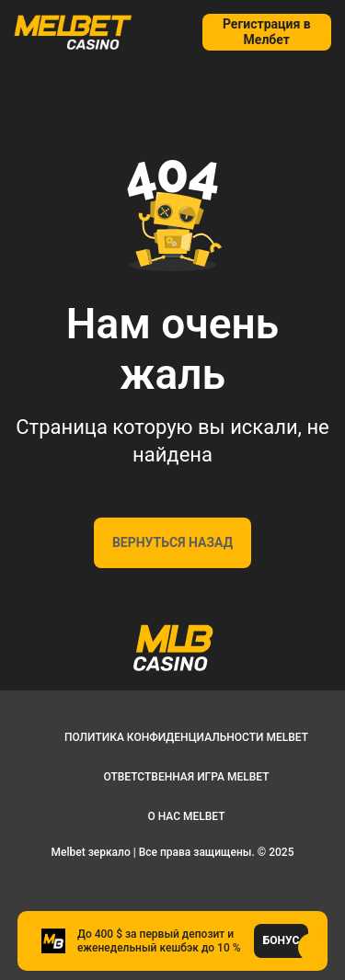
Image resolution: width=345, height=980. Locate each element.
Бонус (282, 940)
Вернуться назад (172, 542)
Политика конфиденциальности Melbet (186, 737)
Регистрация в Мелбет (267, 32)
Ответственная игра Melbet (186, 777)
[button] (312, 947)
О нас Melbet (186, 816)
